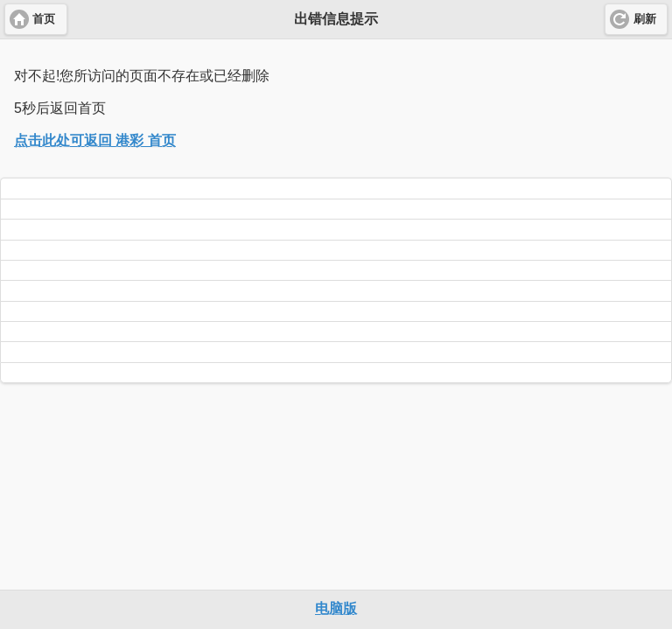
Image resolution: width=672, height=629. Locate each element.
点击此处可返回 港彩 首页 (95, 140)
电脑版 (336, 608)
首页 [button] (44, 19)
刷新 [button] (645, 19)
